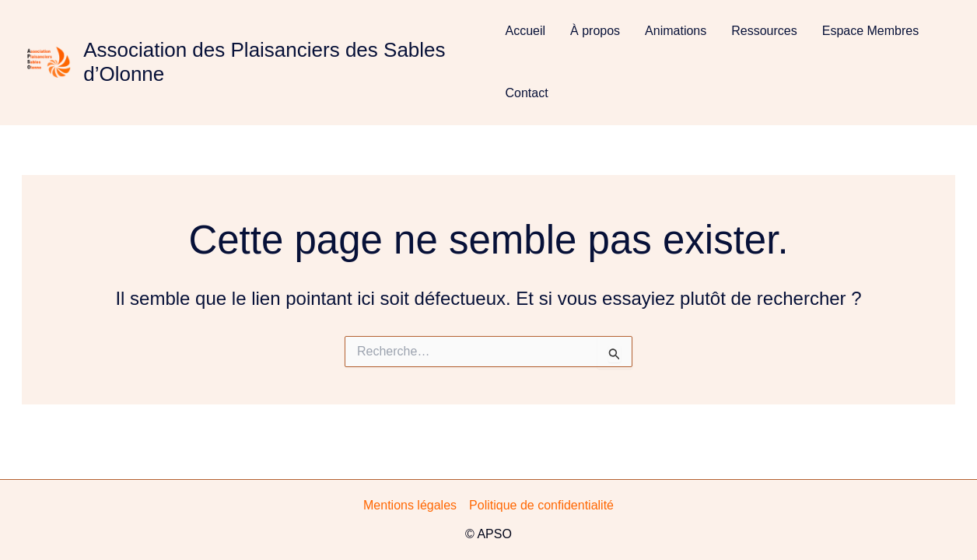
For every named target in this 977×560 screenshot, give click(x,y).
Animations (676, 31)
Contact (526, 93)
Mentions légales (410, 505)
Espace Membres (871, 31)
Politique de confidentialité (541, 505)
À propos (595, 31)
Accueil (525, 31)
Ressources (764, 31)
